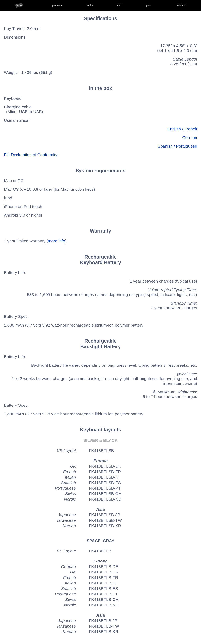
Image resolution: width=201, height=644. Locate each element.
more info (57, 241)
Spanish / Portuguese (177, 146)
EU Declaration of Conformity (31, 155)
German (190, 137)
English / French (182, 129)
